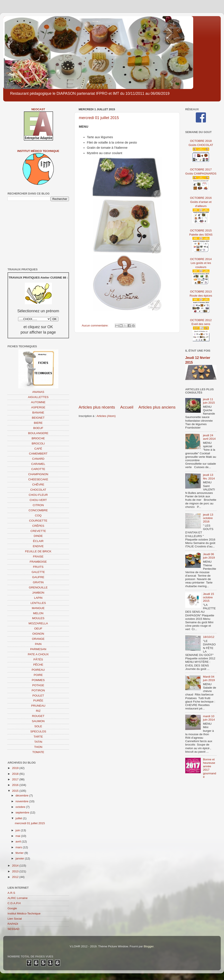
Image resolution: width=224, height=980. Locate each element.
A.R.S (11, 893)
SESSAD (13, 929)
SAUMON (38, 721)
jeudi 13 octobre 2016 (208, 518)
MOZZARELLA (38, 623)
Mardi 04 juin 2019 (209, 678)
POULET (38, 696)
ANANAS (38, 392)
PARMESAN (38, 649)
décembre (22, 795)
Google (12, 908)
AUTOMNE (38, 402)
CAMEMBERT (38, 454)
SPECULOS (38, 731)
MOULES (38, 618)
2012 (16, 877)
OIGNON (38, 634)
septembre (23, 812)
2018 (16, 774)
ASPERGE (38, 407)
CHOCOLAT (38, 490)
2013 (16, 871)
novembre (22, 801)
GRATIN (38, 582)
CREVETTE (38, 531)
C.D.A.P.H (14, 903)
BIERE (38, 423)
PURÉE (38, 701)
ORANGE (38, 639)
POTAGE (38, 685)
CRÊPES (38, 526)
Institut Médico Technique (38, 151)
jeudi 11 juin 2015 (209, 401)
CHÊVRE (38, 485)
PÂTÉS (38, 659)
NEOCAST (38, 109)
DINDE (38, 536)
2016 (16, 785)
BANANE (38, 413)
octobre (21, 807)
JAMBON (38, 593)
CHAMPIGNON (38, 474)
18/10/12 (209, 637)
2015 (16, 791)
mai (18, 836)
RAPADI (13, 924)
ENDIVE (38, 546)
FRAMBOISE (38, 562)
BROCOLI (38, 443)
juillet (19, 818)
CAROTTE (38, 469)
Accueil (127, 407)
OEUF (38, 629)
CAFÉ (38, 449)
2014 (16, 866)
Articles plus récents (97, 407)
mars (19, 847)
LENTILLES (38, 603)
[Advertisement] (127, 369)
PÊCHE (38, 665)
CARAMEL (38, 464)
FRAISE (38, 557)
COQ (38, 515)
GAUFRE (38, 577)
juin (18, 830)
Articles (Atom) (106, 416)
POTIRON (38, 690)
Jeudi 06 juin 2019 (209, 556)
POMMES (38, 680)
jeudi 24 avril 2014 (209, 437)
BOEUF (38, 428)
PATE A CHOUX (38, 654)
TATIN (38, 742)
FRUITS (38, 567)
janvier (20, 858)
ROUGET (38, 716)
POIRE (38, 675)
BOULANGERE (38, 433)
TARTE (38, 737)
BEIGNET (38, 418)
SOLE (38, 726)
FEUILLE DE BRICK (38, 551)
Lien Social (15, 919)
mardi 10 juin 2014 (209, 718)
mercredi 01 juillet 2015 (99, 118)
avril (19, 841)
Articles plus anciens (157, 407)
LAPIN (38, 598)
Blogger (149, 946)
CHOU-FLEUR (38, 495)
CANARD (38, 459)
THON (38, 747)
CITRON (38, 505)
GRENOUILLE (38, 587)
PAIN (38, 644)
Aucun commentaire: (96, 325)
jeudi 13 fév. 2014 (209, 477)
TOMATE (38, 752)
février (20, 853)
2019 (16, 768)
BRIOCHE (38, 438)
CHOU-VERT (38, 500)
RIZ (38, 711)
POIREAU (38, 670)
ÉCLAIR (38, 541)
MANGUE (38, 608)
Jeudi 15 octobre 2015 (208, 597)
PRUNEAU (38, 706)
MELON (38, 613)
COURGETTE (38, 521)
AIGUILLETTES (38, 397)
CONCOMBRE (38, 510)
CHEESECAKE (38, 479)
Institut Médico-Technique (24, 913)
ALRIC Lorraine (18, 898)
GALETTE (38, 572)
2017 (16, 779)
